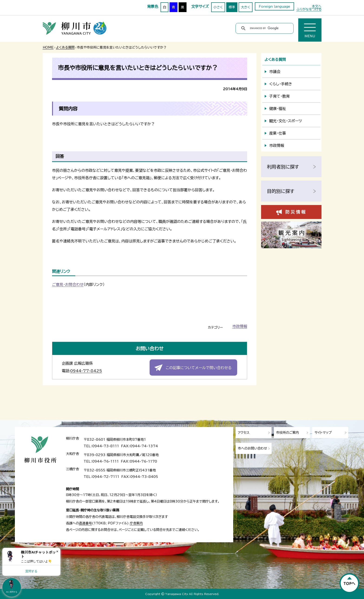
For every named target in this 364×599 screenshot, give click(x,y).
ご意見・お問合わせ (68, 285)
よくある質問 (65, 47)
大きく (246, 7)
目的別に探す (281, 191)
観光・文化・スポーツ (286, 121)
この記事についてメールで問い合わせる (199, 368)
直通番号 (85, 523)
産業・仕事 (278, 133)
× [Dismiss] (57, 551)
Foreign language (274, 7)
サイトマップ (323, 433)
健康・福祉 (278, 109)
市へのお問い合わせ (253, 448)
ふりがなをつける (309, 9)
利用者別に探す (283, 167)
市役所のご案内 (288, 433)
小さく (218, 7)
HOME (48, 47)
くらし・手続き (281, 84)
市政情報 (240, 326)
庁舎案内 (136, 523)
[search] (265, 28)
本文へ (317, 6)
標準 (232, 7)
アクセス (244, 433)
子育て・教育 (279, 96)
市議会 (275, 72)
